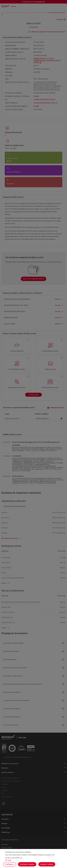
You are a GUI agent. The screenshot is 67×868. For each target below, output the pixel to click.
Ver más (8, 860)
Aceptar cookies (47, 864)
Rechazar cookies (27, 864)
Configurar (10, 864)
